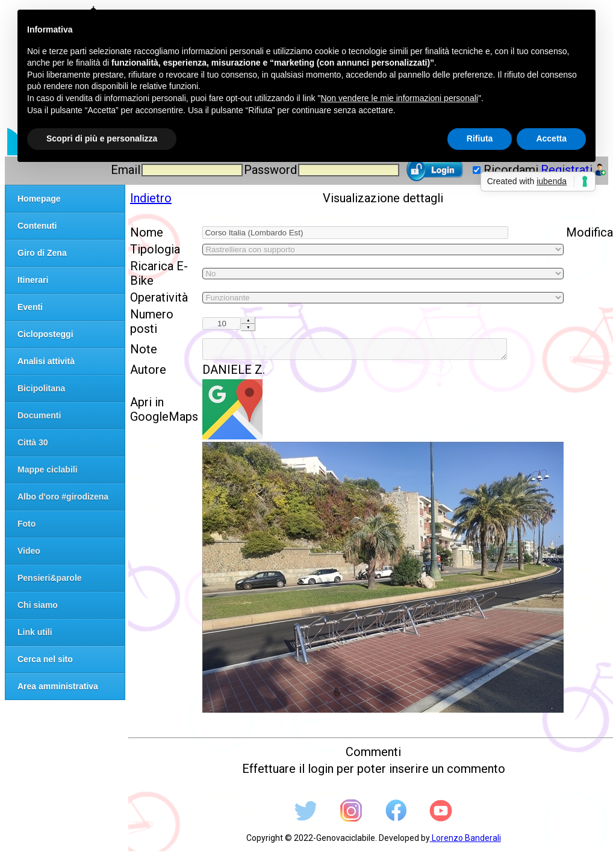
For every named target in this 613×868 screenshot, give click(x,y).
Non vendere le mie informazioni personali (399, 98)
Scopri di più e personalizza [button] (102, 138)
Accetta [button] (551, 138)
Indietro (151, 198)
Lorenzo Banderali (465, 842)
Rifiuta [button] (480, 138)
